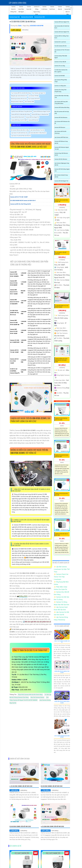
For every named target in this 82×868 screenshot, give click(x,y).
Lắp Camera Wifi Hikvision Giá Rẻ (62, 122)
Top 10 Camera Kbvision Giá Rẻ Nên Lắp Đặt (62, 736)
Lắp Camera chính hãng (18, 3)
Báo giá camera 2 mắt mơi (17, 102)
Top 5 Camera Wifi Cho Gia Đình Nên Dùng (21, 93)
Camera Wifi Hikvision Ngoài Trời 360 (62, 148)
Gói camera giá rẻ (15, 846)
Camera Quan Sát (15, 17)
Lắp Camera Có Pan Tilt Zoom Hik (62, 51)
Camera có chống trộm (60, 86)
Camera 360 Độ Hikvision (61, 159)
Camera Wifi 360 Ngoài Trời (61, 181)
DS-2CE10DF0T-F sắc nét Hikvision (61, 253)
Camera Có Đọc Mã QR (60, 62)
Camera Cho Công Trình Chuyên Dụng (60, 91)
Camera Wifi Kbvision (60, 127)
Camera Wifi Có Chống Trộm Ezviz (62, 37)
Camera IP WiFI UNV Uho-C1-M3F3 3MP (62, 534)
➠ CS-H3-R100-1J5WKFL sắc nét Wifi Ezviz (21, 786)
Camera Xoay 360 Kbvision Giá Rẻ (61, 154)
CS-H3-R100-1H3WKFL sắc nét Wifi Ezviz (52, 786)
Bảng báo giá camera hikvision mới (19, 96)
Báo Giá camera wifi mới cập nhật (62, 112)
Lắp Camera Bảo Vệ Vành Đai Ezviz (62, 27)
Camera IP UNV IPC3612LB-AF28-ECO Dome (61, 419)
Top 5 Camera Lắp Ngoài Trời (39, 93)
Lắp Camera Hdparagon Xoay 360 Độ (62, 164)
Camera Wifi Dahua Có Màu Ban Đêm (40, 114)
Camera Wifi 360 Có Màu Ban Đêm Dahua (21, 114)
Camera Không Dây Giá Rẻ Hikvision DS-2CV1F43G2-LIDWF (61, 360)
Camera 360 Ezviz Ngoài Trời (62, 32)
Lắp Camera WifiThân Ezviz (61, 137)
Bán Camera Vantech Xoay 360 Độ (61, 176)
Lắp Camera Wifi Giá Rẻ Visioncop (60, 132)
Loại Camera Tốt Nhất (33, 96)
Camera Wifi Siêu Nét (33, 120)
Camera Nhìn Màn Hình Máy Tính (62, 97)
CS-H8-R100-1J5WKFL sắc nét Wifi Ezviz (20, 826)
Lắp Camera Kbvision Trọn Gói (37, 130)
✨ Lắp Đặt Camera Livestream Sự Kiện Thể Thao (62, 569)
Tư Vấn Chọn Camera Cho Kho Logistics (61, 71)
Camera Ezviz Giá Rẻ (27, 17)
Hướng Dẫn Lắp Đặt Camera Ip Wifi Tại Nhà (62, 672)
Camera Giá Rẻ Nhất (60, 76)
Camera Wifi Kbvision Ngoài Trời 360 (42, 112)
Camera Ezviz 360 (40, 17)
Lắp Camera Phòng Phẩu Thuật (61, 81)
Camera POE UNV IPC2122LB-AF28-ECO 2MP (62, 456)
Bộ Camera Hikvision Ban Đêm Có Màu (20, 130)
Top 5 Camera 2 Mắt (29, 102)
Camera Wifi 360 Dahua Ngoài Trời (62, 170)
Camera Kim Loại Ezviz (60, 42)
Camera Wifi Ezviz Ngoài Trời (32, 117)
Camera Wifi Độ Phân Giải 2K (18, 117)
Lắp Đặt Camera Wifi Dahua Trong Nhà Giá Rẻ (22, 112)
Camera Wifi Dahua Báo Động (62, 107)
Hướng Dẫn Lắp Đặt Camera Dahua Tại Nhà (62, 702)
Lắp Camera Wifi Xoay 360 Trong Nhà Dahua (61, 103)
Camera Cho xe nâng (60, 66)
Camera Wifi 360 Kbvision (61, 117)
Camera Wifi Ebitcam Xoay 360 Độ (61, 142)
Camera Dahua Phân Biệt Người (61, 57)
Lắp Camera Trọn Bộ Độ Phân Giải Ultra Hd (21, 136)
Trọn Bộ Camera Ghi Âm (61, 46)
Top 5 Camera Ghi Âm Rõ (34, 99)
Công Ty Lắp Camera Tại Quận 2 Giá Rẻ (62, 642)
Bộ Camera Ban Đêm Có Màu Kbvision (37, 133)
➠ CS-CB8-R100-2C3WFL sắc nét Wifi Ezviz (22, 21)
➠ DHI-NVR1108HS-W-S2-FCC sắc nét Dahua (62, 306)
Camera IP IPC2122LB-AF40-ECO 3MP (62, 494)
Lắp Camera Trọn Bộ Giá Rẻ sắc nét (19, 133)
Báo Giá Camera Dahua (37, 697)
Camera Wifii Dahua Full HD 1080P (19, 120)
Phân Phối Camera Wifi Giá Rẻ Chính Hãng (30, 695)
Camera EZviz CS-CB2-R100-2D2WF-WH (62, 201)
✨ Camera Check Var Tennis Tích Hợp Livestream (61, 577)
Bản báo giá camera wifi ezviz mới (19, 99)
